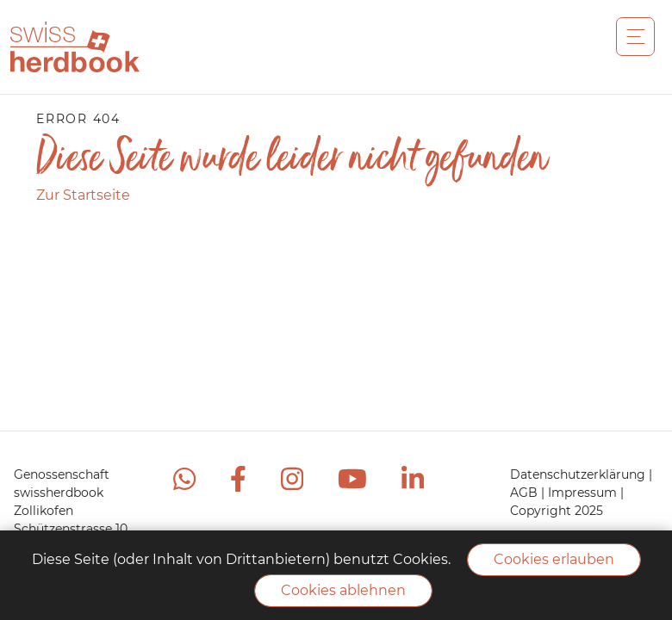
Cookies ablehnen (343, 590)
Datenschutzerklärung (579, 474)
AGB (526, 493)
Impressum (584, 493)
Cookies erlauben (554, 559)
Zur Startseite (83, 195)
